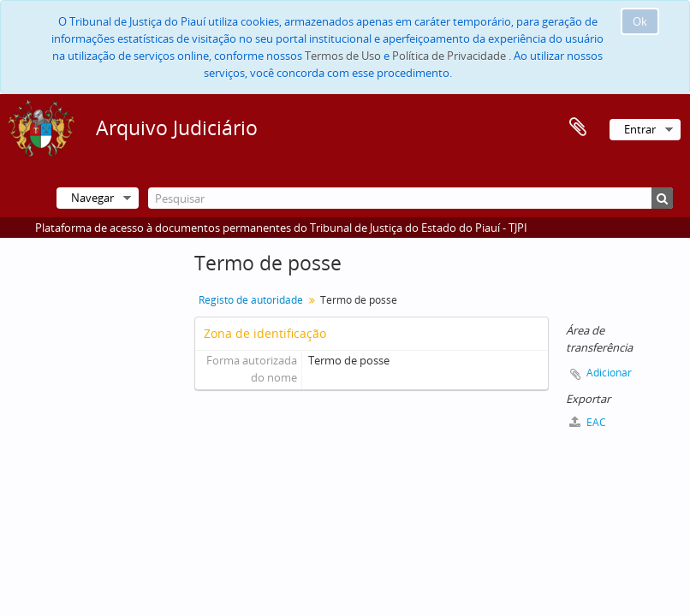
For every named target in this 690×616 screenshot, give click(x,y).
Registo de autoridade (251, 300)
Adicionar (609, 373)
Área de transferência (578, 127)
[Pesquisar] (410, 198)
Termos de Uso (343, 56)
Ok (640, 21)
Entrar (640, 129)
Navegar (92, 198)
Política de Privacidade (449, 56)
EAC (588, 422)
